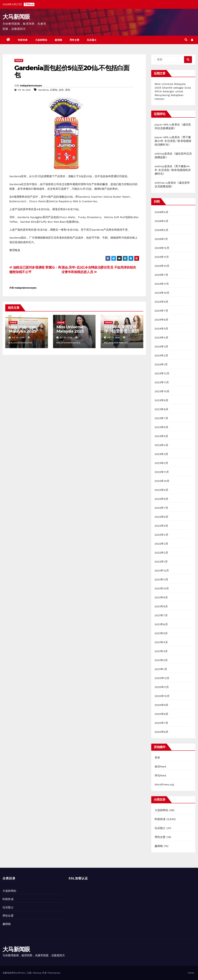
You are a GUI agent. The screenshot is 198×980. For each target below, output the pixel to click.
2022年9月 (161, 490)
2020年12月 (162, 678)
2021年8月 (161, 606)
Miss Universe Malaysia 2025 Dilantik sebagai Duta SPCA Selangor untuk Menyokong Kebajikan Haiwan (173, 91)
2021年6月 (161, 624)
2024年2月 (161, 355)
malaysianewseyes (31, 86)
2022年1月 (161, 562)
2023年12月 (162, 373)
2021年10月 (162, 588)
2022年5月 (161, 526)
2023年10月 (162, 391)
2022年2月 (161, 553)
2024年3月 (161, 347)
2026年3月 (161, 221)
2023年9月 (161, 400)
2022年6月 (161, 517)
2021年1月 (161, 669)
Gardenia (43, 90)
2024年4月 (161, 338)
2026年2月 (161, 230)
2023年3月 (161, 454)
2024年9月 (161, 302)
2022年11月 (162, 472)
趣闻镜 (58, 40)
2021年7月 (161, 615)
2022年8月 (161, 499)
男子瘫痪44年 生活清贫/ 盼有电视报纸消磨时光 (173, 141)
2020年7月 (161, 723)
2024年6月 (161, 320)
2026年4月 (162, 212)
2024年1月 (161, 364)
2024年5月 (161, 329)
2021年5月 (161, 633)
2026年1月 (161, 239)
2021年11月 (161, 580)
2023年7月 (161, 418)
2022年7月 (161, 508)
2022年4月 (161, 535)
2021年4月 (161, 642)
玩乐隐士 (92, 40)
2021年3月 (161, 651)
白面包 (54, 90)
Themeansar (54, 973)
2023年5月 (161, 436)
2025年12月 (162, 248)
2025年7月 (161, 275)
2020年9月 (162, 705)
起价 (61, 90)
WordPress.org (164, 784)
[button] (186, 40)
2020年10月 (162, 696)
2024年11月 (162, 284)
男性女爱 (75, 40)
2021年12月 (162, 571)
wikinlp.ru (161, 183)
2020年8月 (162, 714)
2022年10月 (162, 481)
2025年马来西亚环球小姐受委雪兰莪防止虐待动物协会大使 (121, 331)
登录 (157, 758)
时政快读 (23, 40)
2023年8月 (161, 409)
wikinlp (159, 154)
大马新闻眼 (16, 17)
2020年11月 (162, 687)
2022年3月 (161, 544)
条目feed (160, 767)
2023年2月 (161, 463)
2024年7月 (161, 311)
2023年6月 (161, 427)
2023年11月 (162, 382)
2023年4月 (161, 445)
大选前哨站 (41, 40)
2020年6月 (162, 732)
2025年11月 (162, 257)
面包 (68, 90)
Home (191, 973)
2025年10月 (162, 266)
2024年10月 (162, 293)
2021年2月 (161, 660)
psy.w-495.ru (163, 125)
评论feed (160, 775)
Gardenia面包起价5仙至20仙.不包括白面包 (72, 71)
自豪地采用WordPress (14, 973)
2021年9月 (161, 597)
